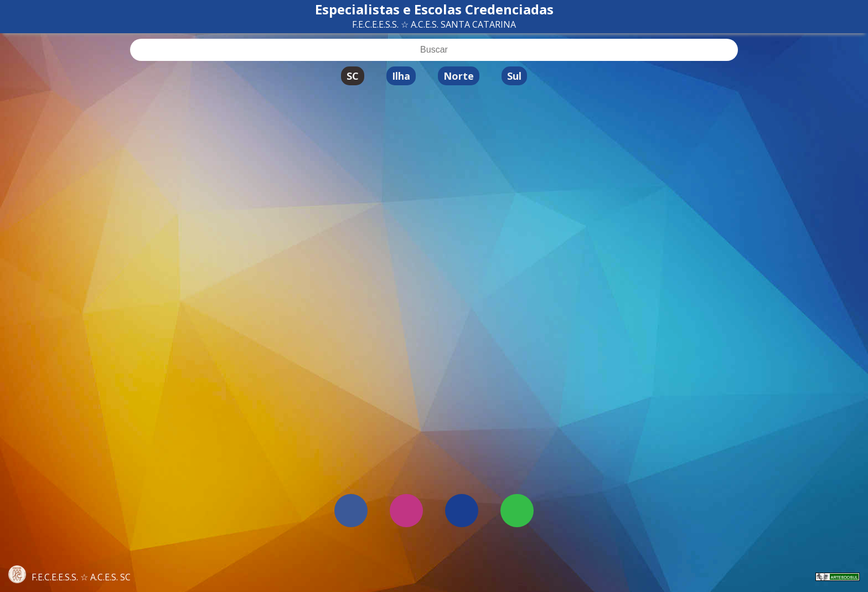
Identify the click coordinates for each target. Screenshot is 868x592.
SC (353, 76)
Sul (514, 76)
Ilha (401, 76)
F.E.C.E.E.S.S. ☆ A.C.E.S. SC (69, 577)
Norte (459, 76)
